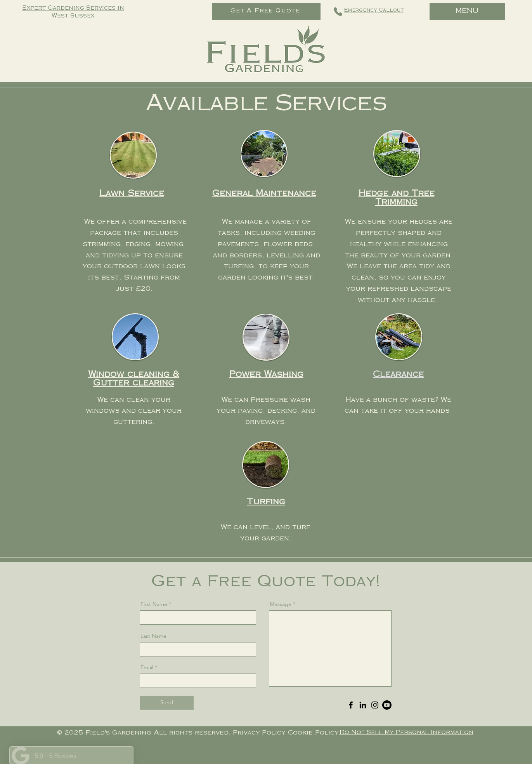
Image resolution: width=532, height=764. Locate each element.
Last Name (153, 636)
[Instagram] (375, 705)
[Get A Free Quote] (266, 11)
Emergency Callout (374, 10)
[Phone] (338, 12)
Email (147, 667)
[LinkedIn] (363, 705)
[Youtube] (387, 705)
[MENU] (467, 11)
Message (281, 604)
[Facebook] (351, 705)
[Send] (167, 703)
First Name (154, 604)
